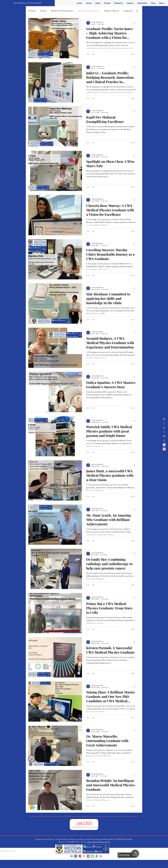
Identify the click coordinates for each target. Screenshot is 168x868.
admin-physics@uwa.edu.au (98, 842)
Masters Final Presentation (62, 11)
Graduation (128, 11)
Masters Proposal (112, 11)
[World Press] (97, 856)
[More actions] (135, 23)
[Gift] (164, 449)
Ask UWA (84, 823)
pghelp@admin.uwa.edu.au (85, 827)
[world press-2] (164, 445)
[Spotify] (164, 419)
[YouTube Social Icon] (88, 856)
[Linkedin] (72, 856)
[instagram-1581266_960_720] (80, 856)
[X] (164, 423)
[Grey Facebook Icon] (164, 432)
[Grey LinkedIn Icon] (164, 428)
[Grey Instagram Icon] (164, 440)
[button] (137, 11)
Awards (43, 11)
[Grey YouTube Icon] (164, 436)
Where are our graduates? (89, 11)
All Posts (32, 11)
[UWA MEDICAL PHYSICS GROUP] (27, 3)
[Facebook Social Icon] (76, 856)
